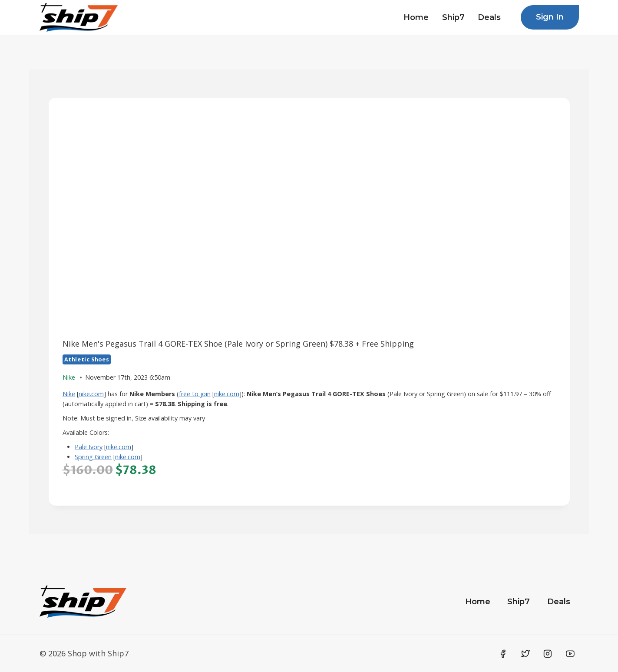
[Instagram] (548, 654)
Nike (69, 394)
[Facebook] (503, 654)
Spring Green (93, 457)
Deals (489, 17)
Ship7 (453, 17)
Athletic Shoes (87, 359)
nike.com (91, 394)
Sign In (550, 17)
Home (416, 17)
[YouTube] (570, 654)
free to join (195, 394)
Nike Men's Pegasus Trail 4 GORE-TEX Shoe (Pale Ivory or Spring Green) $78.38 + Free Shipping (238, 344)
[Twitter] (525, 654)
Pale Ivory (89, 447)
